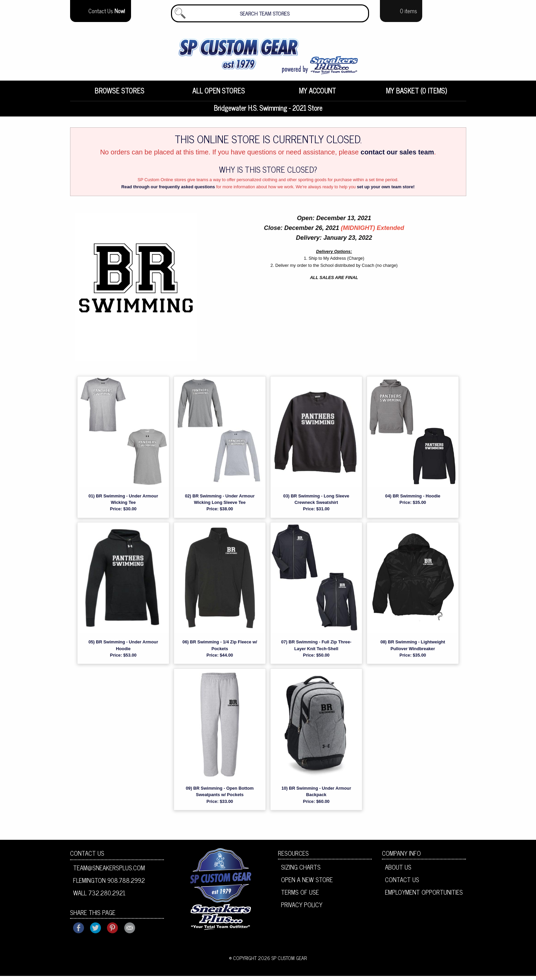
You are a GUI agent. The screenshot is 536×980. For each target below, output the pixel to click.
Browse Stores (119, 95)
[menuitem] (120, 95)
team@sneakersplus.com (109, 872)
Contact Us (87, 857)
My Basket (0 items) (416, 95)
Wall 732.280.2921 (99, 897)
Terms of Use (300, 896)
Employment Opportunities (424, 896)
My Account (317, 95)
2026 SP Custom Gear (282, 962)
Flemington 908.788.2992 (109, 884)
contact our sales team (397, 156)
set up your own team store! (386, 191)
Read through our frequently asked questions (168, 191)
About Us (398, 871)
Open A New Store (307, 883)
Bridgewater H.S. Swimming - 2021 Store (268, 112)
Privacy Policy (302, 909)
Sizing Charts (301, 871)
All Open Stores (219, 95)
